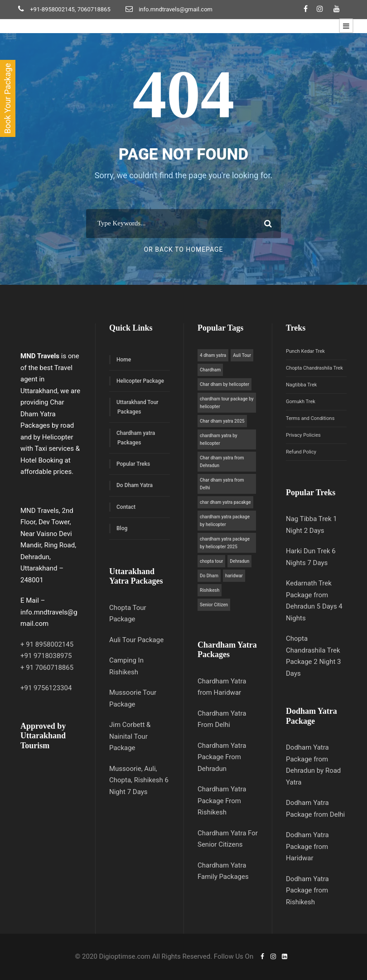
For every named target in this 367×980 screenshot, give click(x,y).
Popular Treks (133, 464)
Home (124, 360)
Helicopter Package (140, 381)
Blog (122, 528)
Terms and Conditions (310, 418)
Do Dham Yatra (135, 485)
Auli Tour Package (136, 640)
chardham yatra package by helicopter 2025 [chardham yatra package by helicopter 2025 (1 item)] (225, 543)
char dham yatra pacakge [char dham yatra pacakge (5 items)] (225, 502)
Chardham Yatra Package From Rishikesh (222, 801)
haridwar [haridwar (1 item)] (234, 576)
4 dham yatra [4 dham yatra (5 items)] (213, 355)
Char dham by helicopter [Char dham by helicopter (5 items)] (225, 384)
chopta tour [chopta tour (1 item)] (211, 561)
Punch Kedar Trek (305, 351)
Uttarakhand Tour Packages (138, 407)
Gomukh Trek (301, 402)
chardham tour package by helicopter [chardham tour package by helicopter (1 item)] (227, 403)
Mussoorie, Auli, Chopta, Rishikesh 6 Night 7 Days (139, 780)
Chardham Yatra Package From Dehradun (222, 757)
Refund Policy (301, 452)
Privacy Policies (303, 435)
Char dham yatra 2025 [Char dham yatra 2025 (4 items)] (222, 421)
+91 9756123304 (46, 688)
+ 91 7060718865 (47, 668)
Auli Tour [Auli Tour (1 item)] (242, 355)
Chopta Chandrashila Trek (314, 368)
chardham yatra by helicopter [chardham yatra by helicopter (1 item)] (219, 439)
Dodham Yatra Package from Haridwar (307, 846)
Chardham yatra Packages (136, 438)
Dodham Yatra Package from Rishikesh (307, 890)
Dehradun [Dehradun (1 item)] (239, 561)
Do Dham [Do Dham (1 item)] (209, 576)
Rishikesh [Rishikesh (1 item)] (210, 590)
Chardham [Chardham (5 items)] (210, 370)
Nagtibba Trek (301, 385)
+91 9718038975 (46, 656)
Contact (126, 507)
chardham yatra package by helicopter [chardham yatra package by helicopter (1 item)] (225, 521)
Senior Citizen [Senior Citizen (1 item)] (214, 605)
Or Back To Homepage (183, 249)
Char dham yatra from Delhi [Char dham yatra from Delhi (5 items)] (222, 484)
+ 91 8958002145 (47, 644)
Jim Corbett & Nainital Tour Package (130, 736)
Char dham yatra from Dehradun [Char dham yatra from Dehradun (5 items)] (222, 462)
